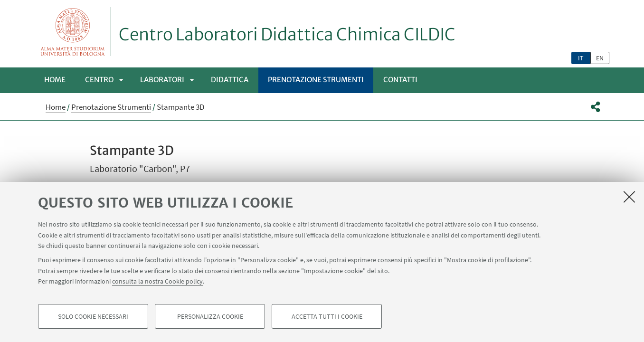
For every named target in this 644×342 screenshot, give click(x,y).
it (581, 58)
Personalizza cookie (210, 316)
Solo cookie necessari (93, 316)
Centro (99, 80)
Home (55, 80)
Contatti (400, 80)
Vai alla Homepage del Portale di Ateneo (73, 32)
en (600, 58)
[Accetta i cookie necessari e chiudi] (629, 197)
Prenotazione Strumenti (316, 80)
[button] (595, 107)
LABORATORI (162, 80)
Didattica (230, 80)
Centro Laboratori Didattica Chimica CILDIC (287, 35)
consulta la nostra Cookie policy (157, 281)
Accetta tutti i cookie (327, 316)
